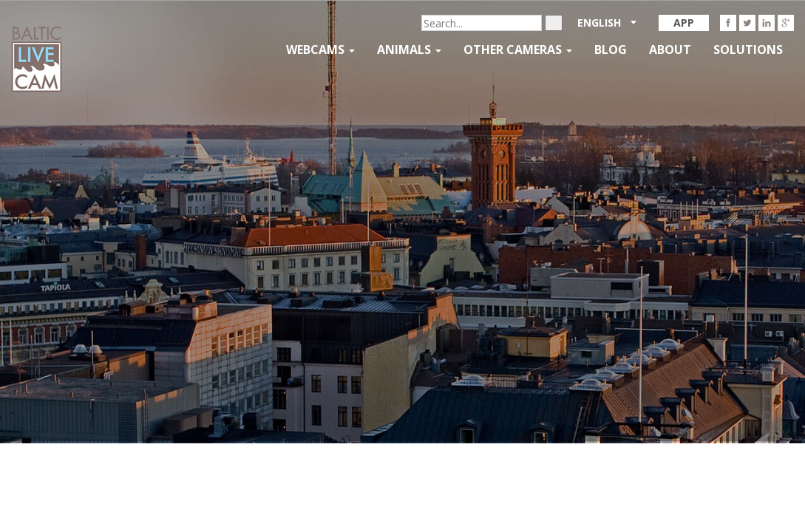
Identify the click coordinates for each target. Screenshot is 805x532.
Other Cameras (518, 50)
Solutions (748, 50)
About (670, 50)
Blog (611, 50)
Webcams (320, 50)
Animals (409, 50)
